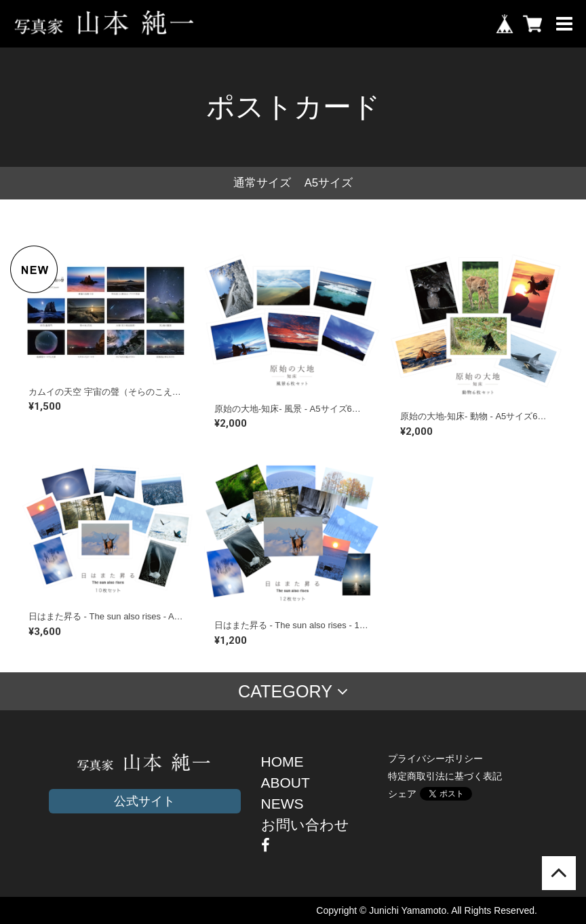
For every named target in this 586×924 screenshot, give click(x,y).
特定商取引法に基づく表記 (445, 776)
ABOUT (286, 783)
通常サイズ (262, 183)
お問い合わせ (305, 825)
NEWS (282, 804)
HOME (282, 762)
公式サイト (144, 801)
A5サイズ (329, 183)
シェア (402, 794)
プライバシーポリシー (435, 758)
